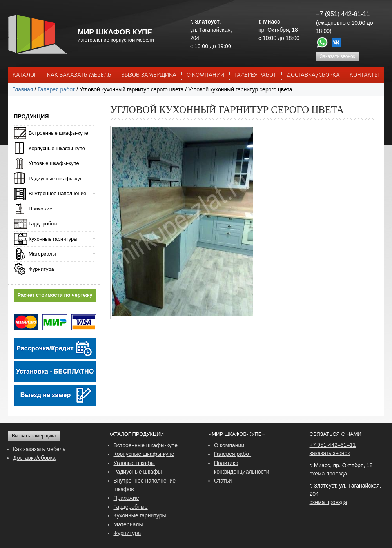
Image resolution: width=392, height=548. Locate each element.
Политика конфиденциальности (242, 467)
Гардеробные (44, 224)
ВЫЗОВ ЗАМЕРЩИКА (149, 75)
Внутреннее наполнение (57, 193)
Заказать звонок (338, 56)
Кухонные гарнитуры (53, 239)
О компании (229, 445)
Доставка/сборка (34, 458)
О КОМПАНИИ (205, 75)
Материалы (42, 254)
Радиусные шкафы (138, 472)
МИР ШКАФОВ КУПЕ (115, 32)
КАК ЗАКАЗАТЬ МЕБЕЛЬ (79, 75)
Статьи (223, 481)
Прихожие (40, 209)
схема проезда (328, 474)
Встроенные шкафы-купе (58, 133)
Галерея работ (255, 75)
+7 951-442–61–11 (333, 445)
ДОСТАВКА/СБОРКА (313, 75)
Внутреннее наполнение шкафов (145, 485)
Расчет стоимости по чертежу (55, 295)
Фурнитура (41, 269)
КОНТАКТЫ (364, 75)
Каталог (25, 75)
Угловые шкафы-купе (54, 163)
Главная (23, 89)
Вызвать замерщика (34, 436)
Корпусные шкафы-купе (57, 148)
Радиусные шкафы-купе (57, 179)
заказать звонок (330, 453)
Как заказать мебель (39, 449)
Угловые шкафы (134, 463)
